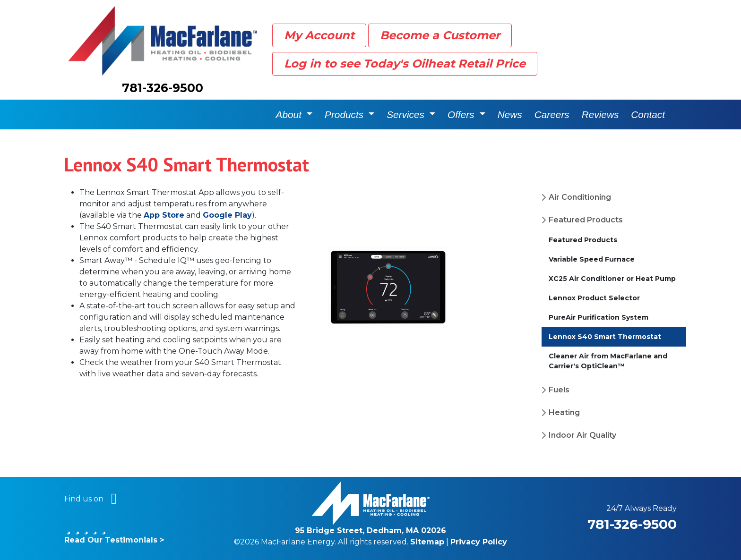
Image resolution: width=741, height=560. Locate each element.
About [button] (290, 115)
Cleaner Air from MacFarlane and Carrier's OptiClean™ (608, 361)
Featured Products (586, 220)
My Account (319, 35)
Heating (564, 412)
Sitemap (427, 542)
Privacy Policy (479, 542)
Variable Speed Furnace (592, 259)
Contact (648, 115)
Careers (552, 115)
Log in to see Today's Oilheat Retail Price (405, 64)
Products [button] (345, 115)
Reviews (600, 115)
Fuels (559, 390)
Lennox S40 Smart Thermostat (605, 337)
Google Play (227, 215)
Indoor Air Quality (582, 435)
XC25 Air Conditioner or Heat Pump (612, 279)
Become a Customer (440, 35)
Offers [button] (462, 115)
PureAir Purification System (599, 317)
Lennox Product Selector (594, 298)
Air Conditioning (580, 197)
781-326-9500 (163, 88)
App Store (164, 215)
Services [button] (407, 115)
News (510, 115)
